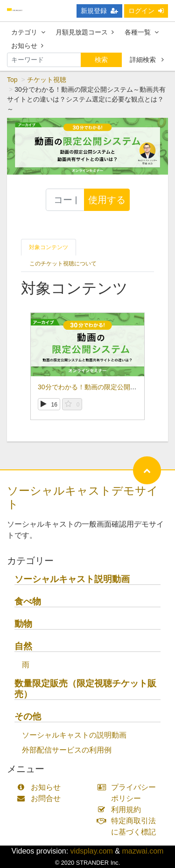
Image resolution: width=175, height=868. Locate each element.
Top (12, 80)
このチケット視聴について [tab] (63, 264)
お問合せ (41, 798)
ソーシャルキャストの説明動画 (74, 735)
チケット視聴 (47, 80)
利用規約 (122, 810)
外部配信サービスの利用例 (67, 750)
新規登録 (99, 11)
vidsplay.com (92, 851)
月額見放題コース (85, 32)
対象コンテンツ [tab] (49, 247)
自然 (23, 646)
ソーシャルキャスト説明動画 (72, 579)
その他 (28, 716)
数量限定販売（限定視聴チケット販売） (85, 689)
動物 (23, 624)
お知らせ (27, 46)
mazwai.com (143, 851)
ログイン (146, 11)
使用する (107, 200)
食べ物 (28, 601)
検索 (101, 60)
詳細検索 (147, 60)
